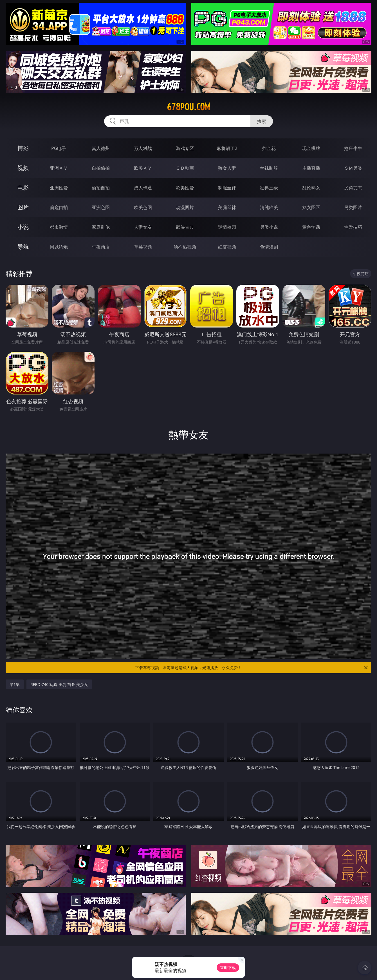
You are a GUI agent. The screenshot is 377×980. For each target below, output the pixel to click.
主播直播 (311, 168)
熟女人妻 (227, 168)
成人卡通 (143, 188)
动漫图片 (185, 207)
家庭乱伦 (101, 227)
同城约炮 (59, 247)
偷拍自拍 (101, 188)
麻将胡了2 (227, 148)
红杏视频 (227, 247)
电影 (23, 188)
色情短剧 (269, 247)
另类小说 (269, 227)
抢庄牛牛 (353, 148)
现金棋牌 (311, 148)
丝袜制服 (269, 168)
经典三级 (269, 188)
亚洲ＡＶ (59, 168)
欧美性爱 (185, 188)
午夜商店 (101, 247)
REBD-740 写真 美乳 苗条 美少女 (59, 684)
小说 (23, 227)
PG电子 (59, 148)
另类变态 (353, 188)
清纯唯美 (269, 207)
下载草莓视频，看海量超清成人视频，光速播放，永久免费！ (252, 668)
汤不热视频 (185, 247)
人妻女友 (143, 227)
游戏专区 (185, 148)
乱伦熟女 (311, 188)
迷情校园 (227, 227)
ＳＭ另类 (353, 168)
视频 (23, 168)
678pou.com (188, 107)
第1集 (15, 684)
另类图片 (353, 207)
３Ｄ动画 (185, 168)
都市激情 (59, 227)
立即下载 (228, 967)
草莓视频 (143, 247)
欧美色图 (143, 207)
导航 (23, 247)
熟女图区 (311, 207)
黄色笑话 (311, 227)
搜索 (262, 121)
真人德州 (101, 148)
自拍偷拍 (101, 168)
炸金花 (269, 148)
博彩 (23, 148)
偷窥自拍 (59, 207)
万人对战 (143, 148)
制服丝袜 (227, 188)
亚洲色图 (101, 207)
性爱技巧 (353, 227)
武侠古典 (185, 227)
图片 (23, 207)
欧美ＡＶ (143, 168)
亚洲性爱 (59, 188)
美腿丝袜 (227, 207)
